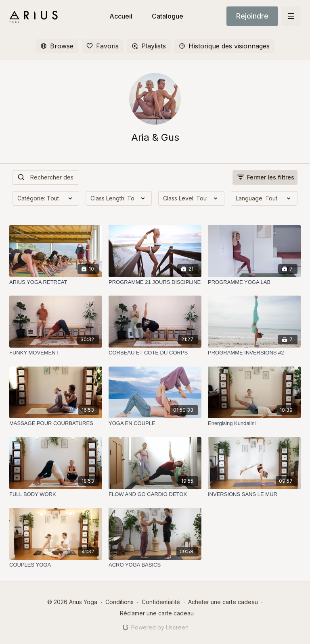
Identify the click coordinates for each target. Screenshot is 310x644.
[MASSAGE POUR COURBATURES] (56, 423)
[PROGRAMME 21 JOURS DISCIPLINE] (155, 282)
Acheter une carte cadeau (223, 602)
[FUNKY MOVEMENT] (56, 353)
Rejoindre (252, 16)
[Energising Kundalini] (254, 423)
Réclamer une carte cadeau (157, 613)
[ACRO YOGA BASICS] (155, 565)
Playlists (149, 46)
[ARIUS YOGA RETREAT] (56, 282)
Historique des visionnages (224, 46)
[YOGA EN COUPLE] (155, 423)
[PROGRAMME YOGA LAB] (254, 282)
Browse (57, 46)
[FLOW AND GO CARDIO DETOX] (155, 494)
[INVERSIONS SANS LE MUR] (254, 494)
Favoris (103, 46)
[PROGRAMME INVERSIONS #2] (254, 353)
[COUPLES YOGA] (56, 565)
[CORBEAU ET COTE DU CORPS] (155, 353)
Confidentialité (161, 602)
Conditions (119, 602)
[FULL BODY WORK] (56, 494)
